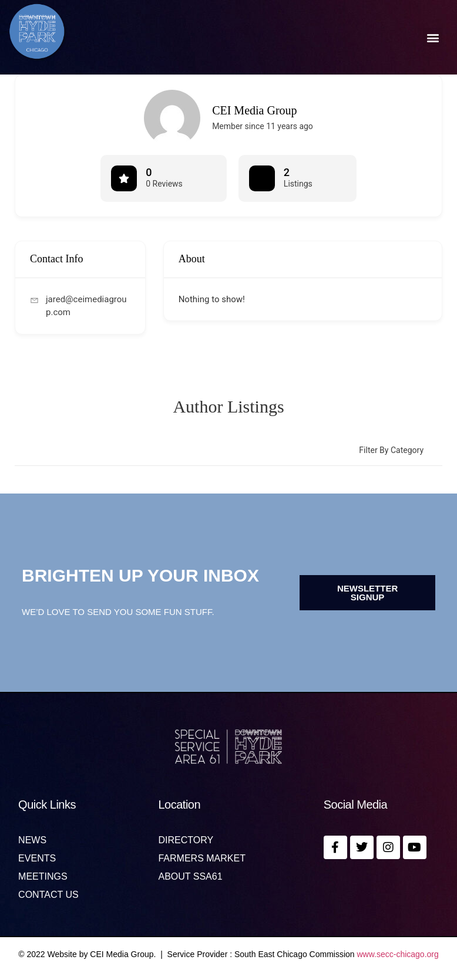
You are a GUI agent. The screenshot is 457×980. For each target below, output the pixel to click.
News (32, 840)
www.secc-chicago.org (398, 954)
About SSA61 (190, 877)
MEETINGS (43, 877)
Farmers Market (201, 859)
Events (37, 859)
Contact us (48, 895)
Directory (186, 840)
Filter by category (391, 450)
